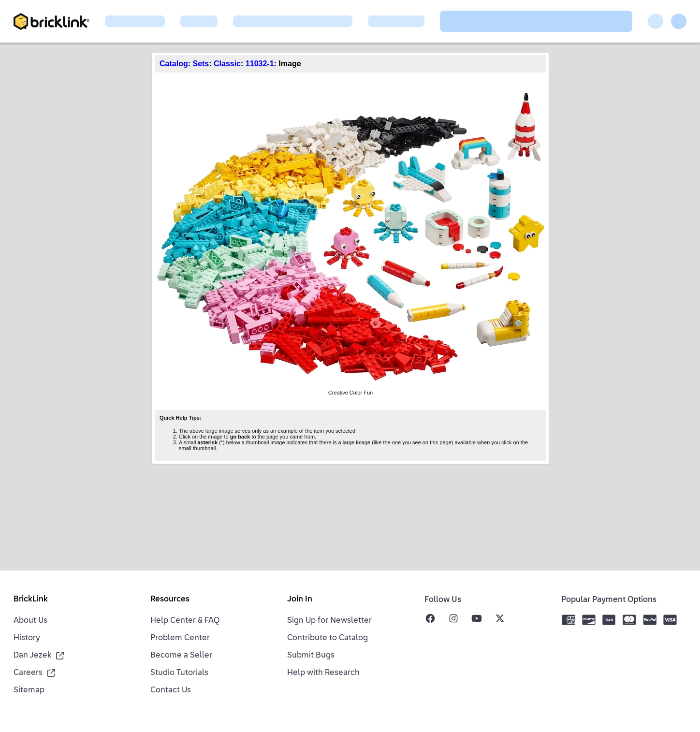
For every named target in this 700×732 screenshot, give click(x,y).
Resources (170, 600)
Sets (201, 64)
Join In (300, 600)
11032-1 (260, 64)
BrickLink (31, 600)
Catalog (174, 64)
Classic (227, 64)
